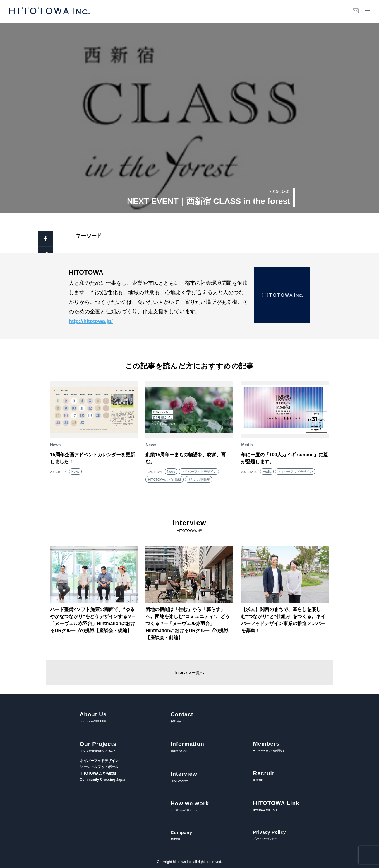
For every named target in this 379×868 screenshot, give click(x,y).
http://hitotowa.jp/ (91, 321)
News (76, 472)
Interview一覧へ (189, 673)
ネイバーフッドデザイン (199, 472)
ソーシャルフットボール (99, 767)
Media (267, 472)
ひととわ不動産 (199, 479)
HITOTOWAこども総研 (164, 479)
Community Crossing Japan (103, 780)
